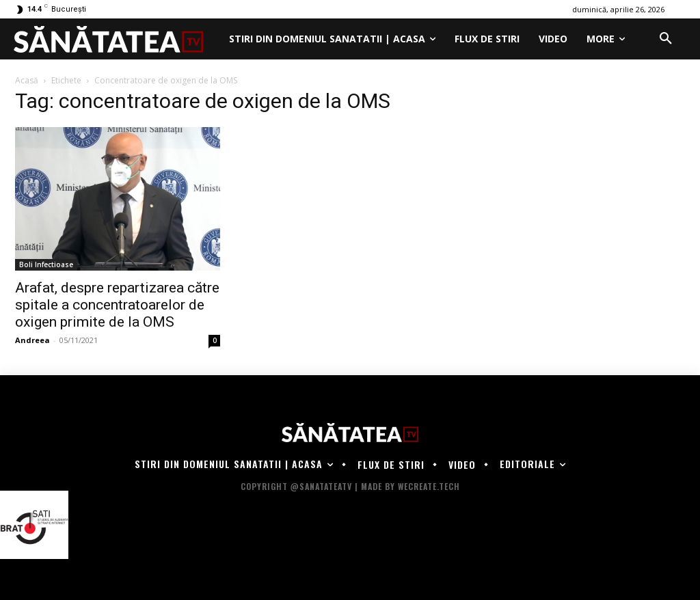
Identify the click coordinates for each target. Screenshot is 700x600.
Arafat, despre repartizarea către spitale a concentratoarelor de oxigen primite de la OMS (117, 305)
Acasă (27, 80)
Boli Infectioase (46, 264)
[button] (666, 39)
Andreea (32, 340)
